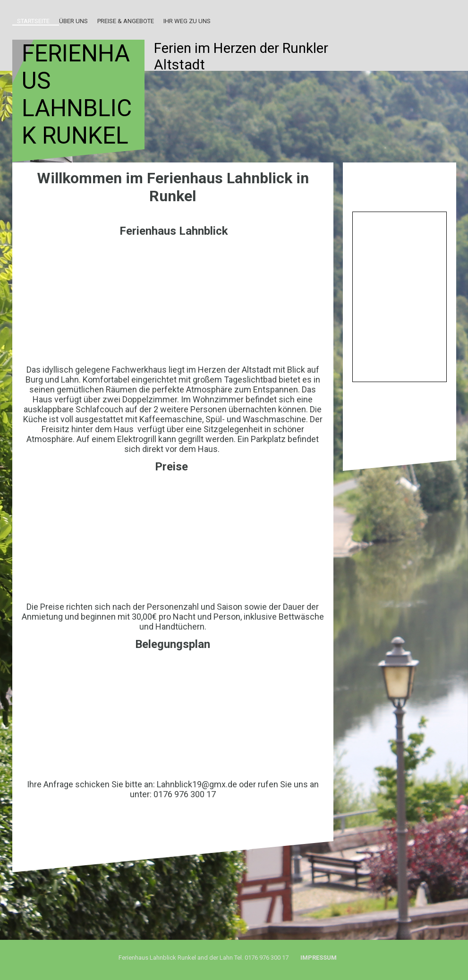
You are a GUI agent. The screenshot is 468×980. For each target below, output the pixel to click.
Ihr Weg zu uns (187, 21)
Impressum (319, 958)
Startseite (33, 21)
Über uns (73, 21)
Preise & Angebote (126, 21)
